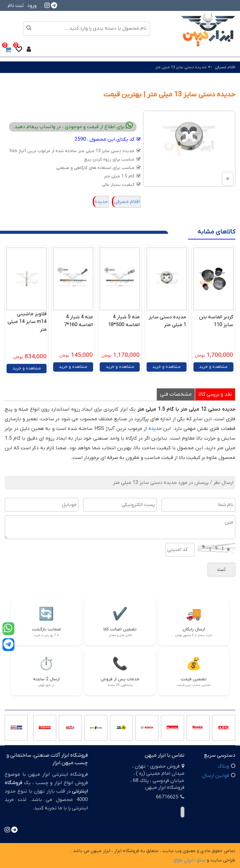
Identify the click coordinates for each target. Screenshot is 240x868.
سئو (201, 860)
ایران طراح (184, 860)
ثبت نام (16, 6)
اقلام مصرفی (225, 67)
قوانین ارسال (216, 776)
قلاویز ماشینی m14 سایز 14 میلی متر (27, 322)
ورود (32, 6)
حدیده (101, 202)
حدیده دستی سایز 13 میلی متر (181, 67)
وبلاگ (223, 766)
